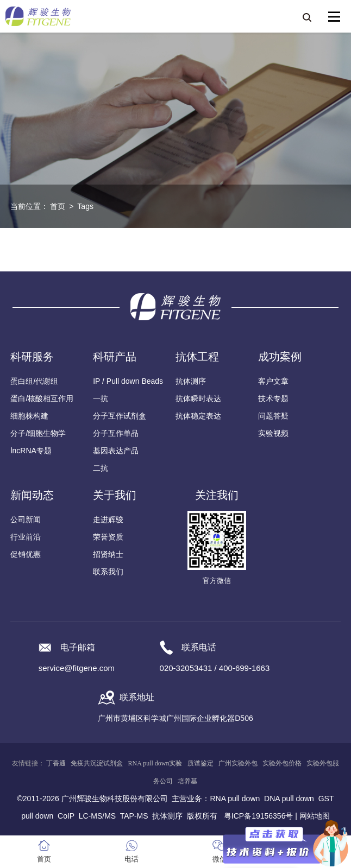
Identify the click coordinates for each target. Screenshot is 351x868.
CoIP (66, 816)
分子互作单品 (116, 433)
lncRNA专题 (31, 451)
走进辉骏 (108, 519)
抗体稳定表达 (198, 416)
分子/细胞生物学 (38, 433)
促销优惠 (26, 554)
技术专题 (273, 398)
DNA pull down (289, 799)
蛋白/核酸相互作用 (42, 398)
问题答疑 (273, 416)
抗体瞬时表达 (198, 398)
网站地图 (315, 816)
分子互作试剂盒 (120, 416)
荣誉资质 (108, 537)
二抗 (101, 468)
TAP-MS (134, 816)
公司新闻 (26, 519)
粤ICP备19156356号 (259, 816)
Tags (85, 206)
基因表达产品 (116, 451)
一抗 (101, 398)
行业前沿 (26, 537)
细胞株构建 (29, 416)
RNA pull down (235, 799)
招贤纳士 (108, 554)
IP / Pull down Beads (128, 381)
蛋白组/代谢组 (34, 381)
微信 (220, 859)
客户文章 (273, 381)
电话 (131, 859)
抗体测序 (191, 381)
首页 (58, 206)
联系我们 (108, 572)
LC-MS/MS (97, 816)
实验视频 (273, 433)
